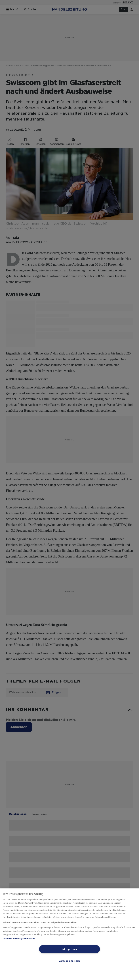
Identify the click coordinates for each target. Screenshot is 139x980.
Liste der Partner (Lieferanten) (19, 938)
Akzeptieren (70, 949)
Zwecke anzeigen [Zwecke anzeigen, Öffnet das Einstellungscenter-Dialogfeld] (69, 961)
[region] (69, 934)
